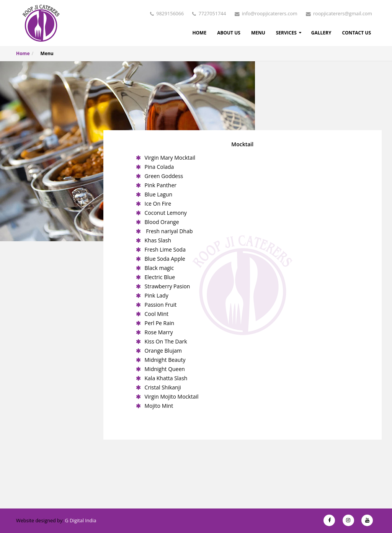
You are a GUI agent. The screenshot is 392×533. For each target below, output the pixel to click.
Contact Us (356, 33)
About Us (229, 33)
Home (199, 33)
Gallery (321, 33)
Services (286, 33)
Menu (258, 33)
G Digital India (81, 521)
